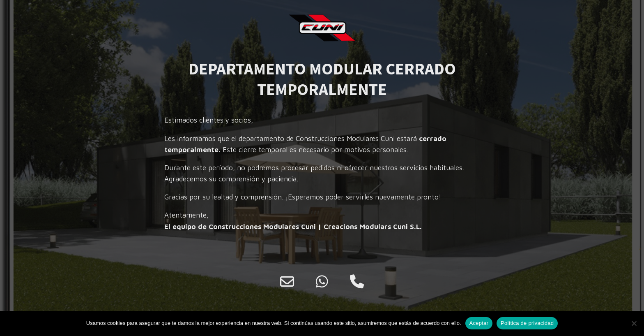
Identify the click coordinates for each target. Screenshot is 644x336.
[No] (634, 323)
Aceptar (479, 323)
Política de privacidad (527, 323)
